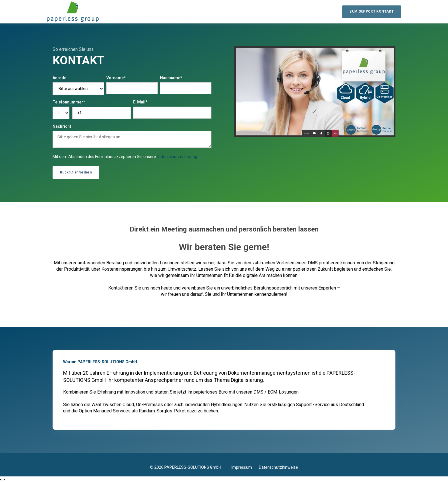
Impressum (245, 467)
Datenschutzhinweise (278, 467)
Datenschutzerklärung (177, 157)
